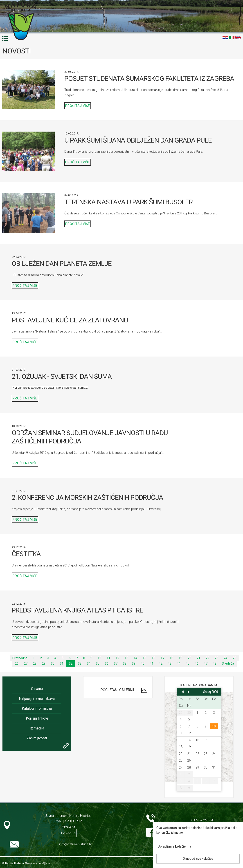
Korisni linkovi (37, 718)
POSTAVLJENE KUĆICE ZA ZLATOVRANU (70, 320)
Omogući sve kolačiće (198, 859)
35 (98, 663)
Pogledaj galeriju (118, 690)
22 (207, 658)
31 (62, 663)
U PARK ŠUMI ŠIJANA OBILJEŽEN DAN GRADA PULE (138, 140)
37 (116, 663)
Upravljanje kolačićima (174, 846)
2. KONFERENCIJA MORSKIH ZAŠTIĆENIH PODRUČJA (87, 497)
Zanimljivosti (37, 738)
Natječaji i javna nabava (37, 699)
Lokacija (68, 833)
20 (189, 658)
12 (117, 658)
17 (162, 658)
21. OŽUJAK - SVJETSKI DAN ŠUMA (62, 376)
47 (206, 663)
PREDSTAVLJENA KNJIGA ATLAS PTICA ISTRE (77, 610)
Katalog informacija (37, 708)
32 (71, 663)
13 (126, 658)
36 (107, 663)
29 (44, 663)
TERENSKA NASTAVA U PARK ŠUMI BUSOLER (128, 202)
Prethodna (20, 658)
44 (179, 663)
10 (99, 658)
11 (108, 658)
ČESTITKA (26, 554)
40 (143, 663)
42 (161, 663)
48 (215, 663)
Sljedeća (228, 663)
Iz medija (37, 728)
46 (197, 663)
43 (170, 663)
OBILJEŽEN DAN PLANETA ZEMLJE (62, 263)
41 (152, 663)
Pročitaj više (78, 106)
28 (35, 663)
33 (80, 663)
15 (144, 658)
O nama (37, 689)
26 (17, 663)
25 (234, 658)
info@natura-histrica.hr (76, 844)
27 (26, 663)
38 (125, 663)
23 (216, 658)
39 (134, 663)
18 (171, 658)
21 (198, 658)
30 (53, 663)
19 (180, 658)
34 (89, 663)
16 (153, 658)
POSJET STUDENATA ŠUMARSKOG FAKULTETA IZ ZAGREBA (149, 78)
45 (188, 663)
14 (135, 658)
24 (225, 658)
